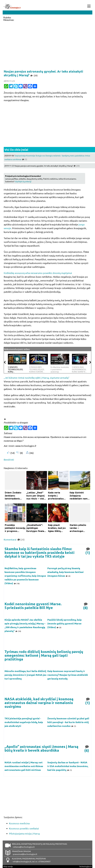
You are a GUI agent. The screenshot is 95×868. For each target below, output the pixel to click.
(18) (17, 583)
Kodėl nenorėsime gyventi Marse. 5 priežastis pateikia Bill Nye (33, 606)
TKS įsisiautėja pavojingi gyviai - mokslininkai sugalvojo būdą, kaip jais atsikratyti (24, 722)
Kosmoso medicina (19, 823)
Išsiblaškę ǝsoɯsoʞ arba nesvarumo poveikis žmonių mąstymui (38, 273)
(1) (88, 551)
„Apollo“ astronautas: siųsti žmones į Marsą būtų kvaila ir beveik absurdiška (41, 748)
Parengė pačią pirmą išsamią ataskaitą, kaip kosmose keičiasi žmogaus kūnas (65, 572)
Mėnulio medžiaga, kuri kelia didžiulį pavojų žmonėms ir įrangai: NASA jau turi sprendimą (25, 675)
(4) (68, 576)
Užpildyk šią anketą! (23, 181)
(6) (87, 748)
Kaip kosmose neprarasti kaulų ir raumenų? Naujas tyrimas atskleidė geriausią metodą (68, 675)
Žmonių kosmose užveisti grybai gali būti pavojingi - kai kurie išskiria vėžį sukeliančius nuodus (68, 722)
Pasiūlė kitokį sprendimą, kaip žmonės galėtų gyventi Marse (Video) (65, 623)
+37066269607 (44, 861)
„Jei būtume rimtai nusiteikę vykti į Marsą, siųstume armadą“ (37, 378)
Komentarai (14, 539)
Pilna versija (8, 866)
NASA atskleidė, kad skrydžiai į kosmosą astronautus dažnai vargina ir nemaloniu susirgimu (39, 703)
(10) (18, 631)
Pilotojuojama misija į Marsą (24, 833)
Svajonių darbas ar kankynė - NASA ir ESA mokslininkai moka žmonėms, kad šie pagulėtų (68, 766)
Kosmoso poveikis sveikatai (24, 828)
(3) (59, 627)
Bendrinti (9, 460)
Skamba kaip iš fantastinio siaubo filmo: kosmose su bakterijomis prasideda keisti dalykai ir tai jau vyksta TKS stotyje (39, 552)
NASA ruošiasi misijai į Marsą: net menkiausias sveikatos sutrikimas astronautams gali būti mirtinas (24, 766)
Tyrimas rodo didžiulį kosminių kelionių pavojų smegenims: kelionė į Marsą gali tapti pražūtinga (44, 655)
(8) (86, 606)
